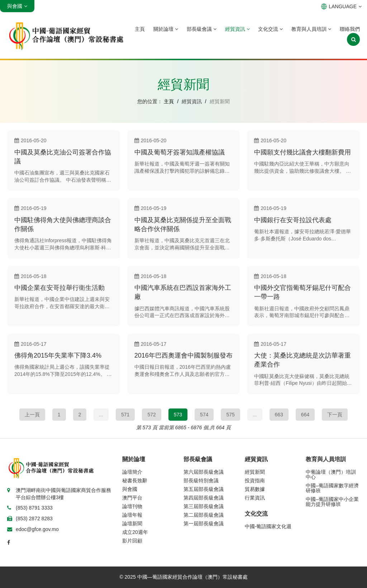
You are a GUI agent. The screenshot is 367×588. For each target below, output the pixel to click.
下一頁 (335, 415)
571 (125, 415)
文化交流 (270, 29)
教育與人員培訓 (311, 29)
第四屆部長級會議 (204, 498)
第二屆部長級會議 (204, 515)
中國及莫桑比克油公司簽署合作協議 (63, 157)
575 (230, 415)
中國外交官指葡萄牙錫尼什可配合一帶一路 (302, 292)
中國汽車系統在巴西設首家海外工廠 (183, 292)
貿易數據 (255, 489)
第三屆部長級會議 (204, 506)
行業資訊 (255, 498)
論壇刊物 (132, 506)
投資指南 (255, 481)
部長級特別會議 (201, 481)
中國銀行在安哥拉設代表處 (293, 220)
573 (178, 415)
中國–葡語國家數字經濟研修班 (332, 488)
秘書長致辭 (135, 481)
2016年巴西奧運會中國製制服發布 (183, 355)
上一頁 (32, 415)
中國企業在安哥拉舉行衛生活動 (59, 288)
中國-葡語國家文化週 (268, 526)
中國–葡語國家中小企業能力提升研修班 (332, 502)
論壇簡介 (132, 472)
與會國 (130, 489)
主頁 (140, 29)
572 (151, 415)
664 (305, 415)
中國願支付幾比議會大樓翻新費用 (302, 152)
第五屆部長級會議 (204, 489)
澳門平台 (132, 498)
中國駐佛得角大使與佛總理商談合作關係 (63, 224)
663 (279, 415)
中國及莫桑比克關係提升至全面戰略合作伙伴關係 (183, 224)
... (101, 415)
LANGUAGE (341, 6)
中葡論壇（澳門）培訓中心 (331, 474)
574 (204, 415)
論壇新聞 (132, 524)
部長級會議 (202, 29)
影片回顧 (132, 541)
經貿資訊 (237, 29)
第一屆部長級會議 (204, 524)
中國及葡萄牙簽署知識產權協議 (180, 152)
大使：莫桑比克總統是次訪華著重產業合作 (302, 360)
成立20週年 (135, 532)
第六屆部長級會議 (204, 472)
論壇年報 (132, 515)
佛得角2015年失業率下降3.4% (58, 355)
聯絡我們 (350, 29)
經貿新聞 (255, 472)
